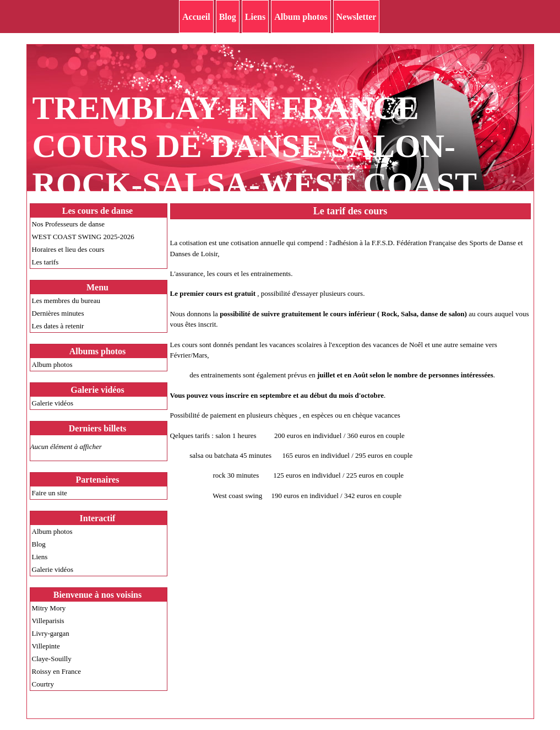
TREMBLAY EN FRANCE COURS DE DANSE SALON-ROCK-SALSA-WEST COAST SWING (254, 165)
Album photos (301, 17)
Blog (228, 17)
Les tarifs (45, 262)
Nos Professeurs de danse (69, 224)
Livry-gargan (51, 633)
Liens (255, 17)
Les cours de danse (97, 211)
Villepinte (46, 646)
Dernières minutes (58, 313)
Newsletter (357, 17)
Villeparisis (48, 621)
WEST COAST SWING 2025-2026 (83, 237)
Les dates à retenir (58, 326)
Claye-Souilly (52, 659)
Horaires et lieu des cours (68, 249)
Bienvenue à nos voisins (97, 595)
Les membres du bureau (66, 301)
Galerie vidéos (53, 403)
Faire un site (50, 493)
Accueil (196, 17)
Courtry (43, 684)
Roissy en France (57, 671)
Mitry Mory (49, 608)
